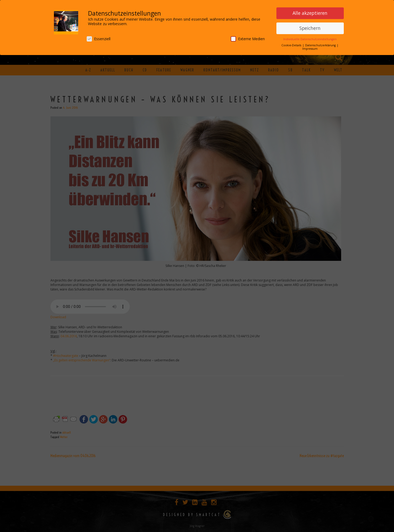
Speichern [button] (310, 28)
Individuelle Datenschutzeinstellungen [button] (310, 39)
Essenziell (99, 39)
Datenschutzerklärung (321, 45)
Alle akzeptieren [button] (310, 13)
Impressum (310, 49)
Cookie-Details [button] (292, 45)
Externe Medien (248, 39)
